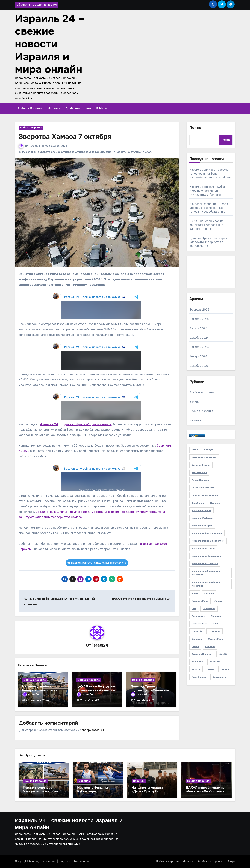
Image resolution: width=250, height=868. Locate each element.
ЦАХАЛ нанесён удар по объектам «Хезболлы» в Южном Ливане (96, 690)
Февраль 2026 (199, 310)
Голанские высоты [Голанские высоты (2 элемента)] (203, 488)
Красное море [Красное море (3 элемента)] (200, 601)
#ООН (109, 152)
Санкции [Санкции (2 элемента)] (197, 639)
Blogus (63, 861)
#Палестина (122, 152)
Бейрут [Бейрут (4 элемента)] (208, 450)
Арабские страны (78, 108)
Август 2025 (198, 328)
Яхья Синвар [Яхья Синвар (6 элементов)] (199, 677)
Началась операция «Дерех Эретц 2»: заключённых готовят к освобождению (209, 208)
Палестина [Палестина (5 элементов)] (209, 609)
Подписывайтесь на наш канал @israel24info (97, 563)
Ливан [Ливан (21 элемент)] (218, 601)
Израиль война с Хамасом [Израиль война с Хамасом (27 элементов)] (207, 533)
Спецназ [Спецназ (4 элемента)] (210, 647)
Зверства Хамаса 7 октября (65, 137)
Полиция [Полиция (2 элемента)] (216, 616)
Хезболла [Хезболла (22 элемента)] (215, 662)
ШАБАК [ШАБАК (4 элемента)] (225, 669)
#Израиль (70, 152)
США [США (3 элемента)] (216, 624)
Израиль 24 (49, 424)
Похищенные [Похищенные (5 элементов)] (199, 624)
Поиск (195, 128)
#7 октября (29, 152)
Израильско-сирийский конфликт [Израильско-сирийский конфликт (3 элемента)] (206, 584)
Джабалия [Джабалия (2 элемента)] (198, 503)
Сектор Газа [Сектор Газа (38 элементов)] (215, 639)
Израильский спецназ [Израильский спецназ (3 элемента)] (205, 564)
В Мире (102, 108)
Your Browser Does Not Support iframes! (97, 306)
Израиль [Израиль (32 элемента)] (215, 503)
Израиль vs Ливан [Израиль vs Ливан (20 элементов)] (202, 518)
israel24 (35, 146)
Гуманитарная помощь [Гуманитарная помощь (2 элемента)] (205, 495)
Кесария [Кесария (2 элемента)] (209, 593)
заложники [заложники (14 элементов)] (219, 677)
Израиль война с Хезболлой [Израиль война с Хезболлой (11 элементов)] (208, 541)
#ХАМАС (136, 152)
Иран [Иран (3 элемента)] (195, 593)
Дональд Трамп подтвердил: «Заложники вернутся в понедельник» (151, 690)
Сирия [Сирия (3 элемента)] (195, 647)
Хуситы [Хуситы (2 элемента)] (196, 669)
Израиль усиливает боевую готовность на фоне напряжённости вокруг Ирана (210, 174)
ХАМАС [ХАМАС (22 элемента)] (223, 654)
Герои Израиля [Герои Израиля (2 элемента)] (200, 480)
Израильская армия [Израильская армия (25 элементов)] (203, 548)
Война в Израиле (30, 108)
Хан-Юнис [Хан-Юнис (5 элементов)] (198, 662)
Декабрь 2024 (199, 338)
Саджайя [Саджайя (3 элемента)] (197, 631)
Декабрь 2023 (199, 366)
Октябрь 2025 (199, 319)
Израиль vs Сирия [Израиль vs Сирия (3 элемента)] (202, 526)
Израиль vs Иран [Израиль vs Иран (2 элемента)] (202, 510)
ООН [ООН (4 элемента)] (194, 609)
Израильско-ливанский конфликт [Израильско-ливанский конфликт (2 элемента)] (206, 573)
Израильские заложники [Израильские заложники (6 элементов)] (206, 556)
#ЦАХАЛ (148, 152)
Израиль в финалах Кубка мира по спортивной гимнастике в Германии (207, 191)
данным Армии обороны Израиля (88, 424)
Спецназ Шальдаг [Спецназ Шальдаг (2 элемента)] (202, 654)
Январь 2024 (198, 356)
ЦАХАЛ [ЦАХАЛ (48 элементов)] (211, 669)
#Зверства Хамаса (50, 152)
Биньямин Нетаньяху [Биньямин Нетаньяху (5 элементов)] (204, 457)
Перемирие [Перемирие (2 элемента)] (198, 616)
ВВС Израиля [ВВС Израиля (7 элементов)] (199, 473)
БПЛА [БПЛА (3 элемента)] (195, 450)
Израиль (54, 108)
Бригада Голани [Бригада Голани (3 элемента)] (201, 465)
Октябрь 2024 (199, 347)
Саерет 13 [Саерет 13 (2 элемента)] (214, 631)
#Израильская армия (91, 152)
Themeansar (81, 861)
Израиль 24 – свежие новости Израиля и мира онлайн (50, 44)
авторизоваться (93, 730)
